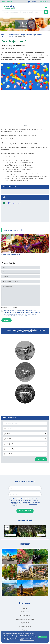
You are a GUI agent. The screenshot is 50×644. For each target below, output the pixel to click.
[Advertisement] (25, 113)
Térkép (32, 2)
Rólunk (25, 608)
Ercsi (40, 35)
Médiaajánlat (25, 612)
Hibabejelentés (25, 616)
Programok (8, 36)
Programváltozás (25, 626)
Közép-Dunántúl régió (17, 35)
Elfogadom (42, 637)
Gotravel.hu (14, 527)
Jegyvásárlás (43, 2)
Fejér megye (32, 35)
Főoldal (4, 35)
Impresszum (25, 623)
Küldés (7, 320)
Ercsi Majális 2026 (14, 41)
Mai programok (7, 2)
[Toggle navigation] (46, 7)
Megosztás (41, 535)
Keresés (41, 459)
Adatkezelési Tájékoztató (20, 316)
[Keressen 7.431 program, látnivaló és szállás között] (23, 12)
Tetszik (10, 535)
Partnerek (25, 630)
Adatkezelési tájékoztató (25, 619)
